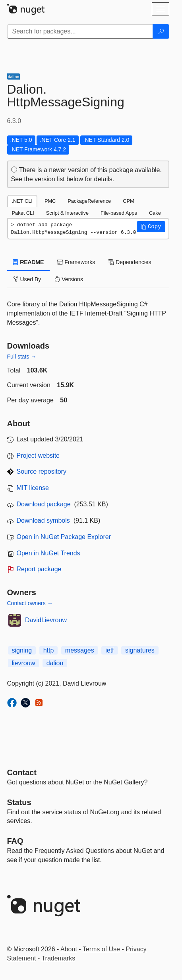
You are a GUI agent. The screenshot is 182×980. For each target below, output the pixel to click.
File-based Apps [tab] (119, 213)
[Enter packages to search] (80, 31)
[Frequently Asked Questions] (15, 841)
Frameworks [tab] (76, 262)
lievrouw (24, 663)
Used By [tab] (27, 279)
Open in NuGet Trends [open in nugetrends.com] (48, 553)
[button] (151, 227)
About (69, 949)
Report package (39, 569)
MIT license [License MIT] (33, 488)
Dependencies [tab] (130, 262)
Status (19, 802)
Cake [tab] (155, 213)
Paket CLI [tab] (23, 213)
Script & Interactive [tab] (67, 213)
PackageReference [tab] (89, 201)
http (49, 650)
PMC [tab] (50, 201)
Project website (38, 456)
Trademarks (58, 958)
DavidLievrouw (46, 620)
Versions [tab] (69, 279)
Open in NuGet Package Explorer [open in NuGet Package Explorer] (64, 537)
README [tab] (29, 262)
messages (80, 650)
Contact (22, 772)
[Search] (161, 31)
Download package (44, 504)
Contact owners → (30, 603)
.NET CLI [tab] (22, 201)
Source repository (42, 471)
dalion (55, 663)
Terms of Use (101, 949)
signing (22, 650)
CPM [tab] (128, 201)
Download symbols (43, 520)
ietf (109, 650)
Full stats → (22, 357)
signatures (140, 650)
